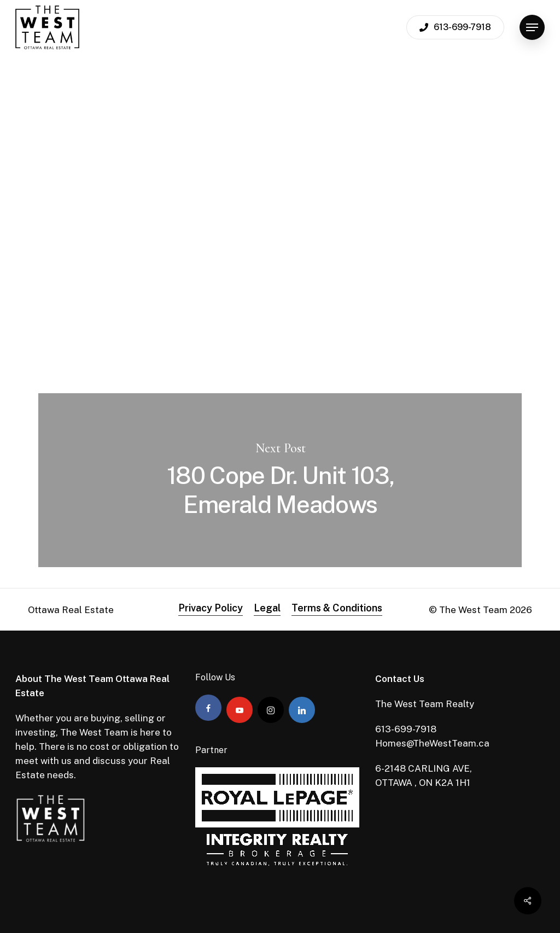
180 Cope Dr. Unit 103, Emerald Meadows (280, 480)
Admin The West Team (107, 180)
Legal (267, 608)
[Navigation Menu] (532, 28)
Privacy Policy (211, 608)
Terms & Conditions (337, 608)
